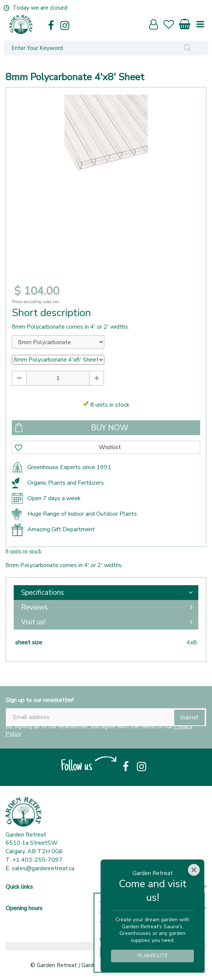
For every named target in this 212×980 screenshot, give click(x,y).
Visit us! (33, 622)
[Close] (194, 870)
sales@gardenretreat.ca (43, 868)
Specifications (43, 593)
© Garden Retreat (54, 965)
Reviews (34, 607)
